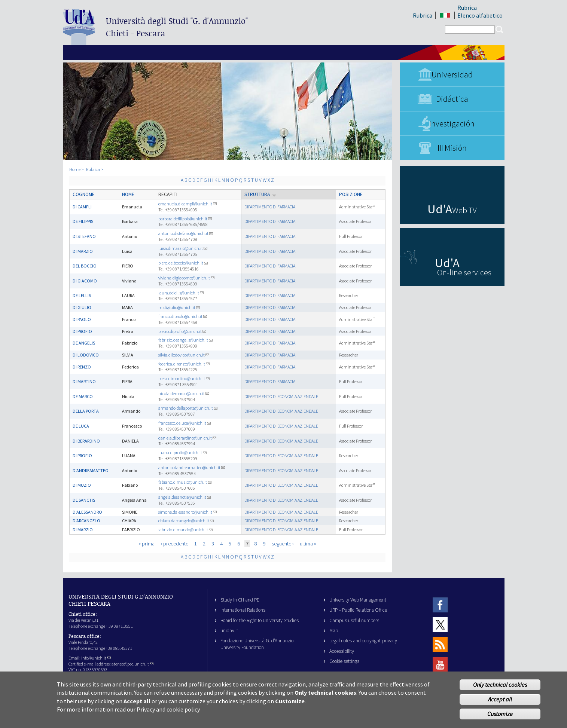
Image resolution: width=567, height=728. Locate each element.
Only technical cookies (500, 690)
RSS (440, 645)
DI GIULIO (82, 307)
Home (75, 169)
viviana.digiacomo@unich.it (186, 278)
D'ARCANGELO (86, 521)
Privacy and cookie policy (168, 715)
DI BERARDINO (86, 441)
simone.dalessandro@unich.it (188, 512)
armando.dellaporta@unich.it (188, 408)
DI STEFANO (84, 236)
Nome (128, 194)
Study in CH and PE (240, 600)
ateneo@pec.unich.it (132, 664)
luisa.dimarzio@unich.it (183, 248)
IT (446, 16)
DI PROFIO (82, 331)
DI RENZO (82, 367)
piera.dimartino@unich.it (184, 378)
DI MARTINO (84, 381)
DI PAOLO (82, 319)
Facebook (440, 605)
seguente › (283, 544)
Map (334, 631)
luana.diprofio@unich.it (182, 452)
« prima (147, 544)
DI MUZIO (82, 485)
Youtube (440, 665)
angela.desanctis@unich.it (185, 497)
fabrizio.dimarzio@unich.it (185, 530)
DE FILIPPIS (83, 221)
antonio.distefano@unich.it (186, 233)
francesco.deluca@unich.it (185, 423)
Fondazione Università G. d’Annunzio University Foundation (257, 644)
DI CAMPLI (82, 207)
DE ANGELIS (84, 343)
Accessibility (342, 651)
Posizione (351, 194)
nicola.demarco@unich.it (184, 393)
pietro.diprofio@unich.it (182, 331)
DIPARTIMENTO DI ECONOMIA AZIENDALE (281, 396)
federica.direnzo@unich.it (184, 364)
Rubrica (423, 15)
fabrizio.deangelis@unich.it (185, 340)
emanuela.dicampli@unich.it (188, 204)
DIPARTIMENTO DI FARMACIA (270, 207)
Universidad (452, 74)
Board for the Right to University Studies (260, 620)
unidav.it (229, 631)
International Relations (243, 610)
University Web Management (358, 600)
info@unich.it (96, 658)
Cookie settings (344, 661)
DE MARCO (83, 396)
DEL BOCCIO (85, 266)
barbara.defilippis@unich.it (185, 219)
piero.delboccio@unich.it (183, 263)
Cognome (84, 194)
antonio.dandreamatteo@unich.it (192, 467)
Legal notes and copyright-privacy (363, 641)
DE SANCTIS (84, 500)
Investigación (452, 123)
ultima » (308, 544)
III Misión (452, 148)
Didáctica (452, 99)
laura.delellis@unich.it (181, 293)
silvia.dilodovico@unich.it (184, 355)
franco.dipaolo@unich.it (183, 316)
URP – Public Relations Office (358, 610)
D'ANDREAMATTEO (91, 470)
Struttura (260, 194)
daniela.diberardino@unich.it (187, 438)
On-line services (464, 272)
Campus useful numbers (354, 620)
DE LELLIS (82, 295)
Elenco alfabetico (480, 15)
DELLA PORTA (86, 411)
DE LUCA (81, 426)
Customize (500, 719)
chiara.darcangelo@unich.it (186, 521)
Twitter (440, 625)
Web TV (464, 210)
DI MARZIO (83, 251)
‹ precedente (174, 544)
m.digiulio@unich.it (179, 307)
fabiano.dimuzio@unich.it (185, 482)
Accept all (500, 704)
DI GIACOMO (85, 281)
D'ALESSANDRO (87, 512)
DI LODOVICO (86, 355)
